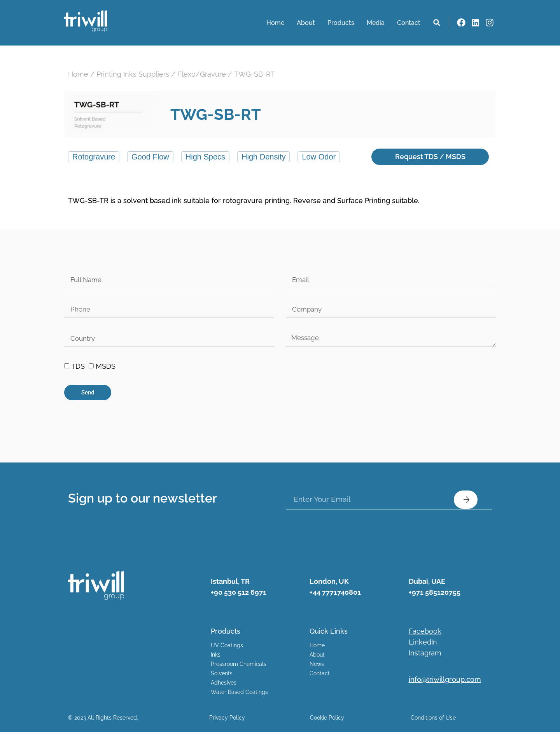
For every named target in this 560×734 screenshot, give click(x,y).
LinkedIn (423, 644)
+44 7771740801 (335, 594)
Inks (216, 657)
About (306, 23)
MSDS (106, 368)
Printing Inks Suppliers (133, 74)
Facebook (425, 633)
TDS (78, 368)
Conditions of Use (433, 720)
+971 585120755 (435, 594)
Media (376, 23)
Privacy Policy (227, 720)
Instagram (425, 655)
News (317, 666)
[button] (437, 23)
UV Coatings (227, 647)
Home (275, 23)
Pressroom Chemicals (239, 666)
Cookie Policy (327, 720)
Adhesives (224, 685)
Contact (409, 23)
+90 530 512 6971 (239, 594)
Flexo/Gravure (202, 74)
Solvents (222, 675)
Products (341, 23)
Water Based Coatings (239, 694)
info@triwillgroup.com (445, 681)
